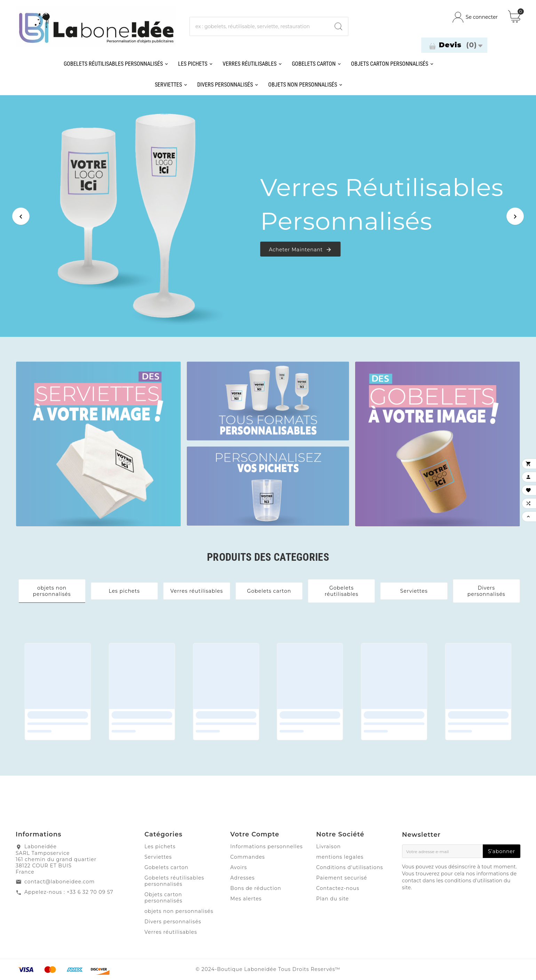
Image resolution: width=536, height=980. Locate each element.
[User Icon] (475, 17)
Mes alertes (246, 899)
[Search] (338, 26)
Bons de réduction (256, 888)
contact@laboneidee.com (59, 882)
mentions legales (340, 857)
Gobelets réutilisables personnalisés (174, 881)
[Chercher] (260, 26)
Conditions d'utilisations (350, 867)
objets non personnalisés (52, 591)
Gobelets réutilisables (341, 591)
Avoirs (239, 867)
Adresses (242, 878)
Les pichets (125, 591)
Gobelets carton (269, 591)
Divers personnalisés (486, 591)
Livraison (329, 847)
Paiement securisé (342, 878)
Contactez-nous (338, 888)
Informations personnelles (266, 847)
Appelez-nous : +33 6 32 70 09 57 (69, 892)
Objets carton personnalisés (163, 898)
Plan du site (333, 899)
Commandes (248, 857)
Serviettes (414, 591)
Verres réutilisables (197, 591)
